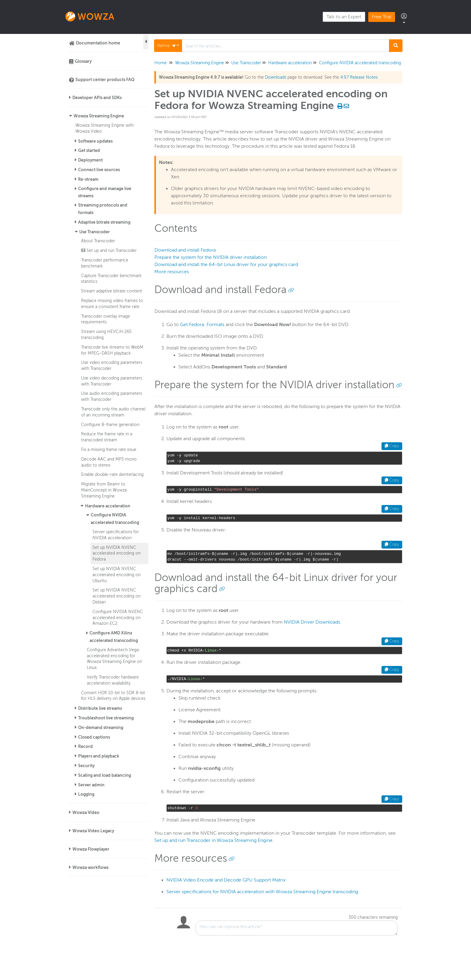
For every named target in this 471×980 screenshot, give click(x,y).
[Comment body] (297, 928)
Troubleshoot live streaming (106, 718)
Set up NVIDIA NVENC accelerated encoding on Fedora (117, 553)
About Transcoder (98, 241)
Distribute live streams (100, 708)
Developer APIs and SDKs (97, 98)
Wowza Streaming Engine (99, 116)
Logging (86, 794)
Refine (166, 46)
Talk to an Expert (344, 17)
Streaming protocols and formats (103, 209)
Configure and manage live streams (105, 192)
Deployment (90, 160)
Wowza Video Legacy (93, 831)
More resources (172, 272)
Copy (392, 446)
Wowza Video (86, 812)
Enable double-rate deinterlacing (112, 474)
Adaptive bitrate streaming (104, 222)
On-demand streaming (101, 727)
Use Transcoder (95, 232)
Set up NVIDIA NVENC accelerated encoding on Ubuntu (117, 575)
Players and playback (99, 756)
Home (161, 63)
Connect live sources (99, 170)
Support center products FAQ (105, 80)
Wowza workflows (90, 867)
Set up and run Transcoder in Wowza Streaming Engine (213, 840)
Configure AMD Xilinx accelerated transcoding (114, 637)
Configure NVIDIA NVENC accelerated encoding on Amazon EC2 (118, 618)
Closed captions (94, 737)
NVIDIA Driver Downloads (312, 622)
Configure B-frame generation (110, 425)
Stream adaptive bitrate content (112, 291)
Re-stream (88, 179)
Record (85, 746)
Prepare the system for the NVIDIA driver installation (211, 257)
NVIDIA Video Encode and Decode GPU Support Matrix (226, 880)
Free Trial (382, 17)
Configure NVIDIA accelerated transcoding (115, 519)
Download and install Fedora (185, 250)
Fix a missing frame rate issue (109, 449)
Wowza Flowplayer (91, 849)
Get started (89, 150)
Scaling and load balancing (105, 775)
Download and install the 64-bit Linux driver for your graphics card (226, 265)
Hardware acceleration (108, 506)
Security (86, 766)
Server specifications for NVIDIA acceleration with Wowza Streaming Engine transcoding (262, 892)
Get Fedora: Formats (202, 325)
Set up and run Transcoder (109, 250)
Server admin (91, 785)
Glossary (83, 61)
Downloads (276, 77)
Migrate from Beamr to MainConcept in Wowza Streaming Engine (104, 490)
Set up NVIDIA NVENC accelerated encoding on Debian (117, 596)
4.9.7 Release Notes (359, 77)
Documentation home (98, 43)
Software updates (95, 141)
